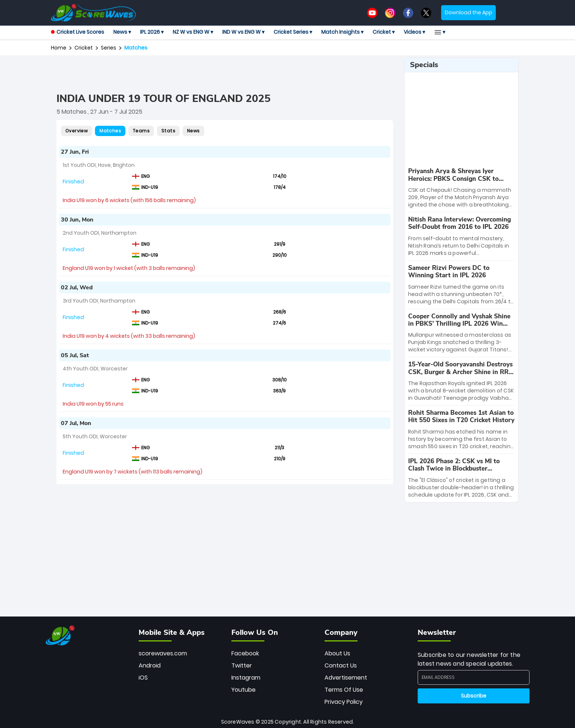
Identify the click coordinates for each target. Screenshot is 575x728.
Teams (141, 131)
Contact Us (341, 665)
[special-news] (461, 188)
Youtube (243, 690)
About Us (337, 653)
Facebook (245, 653)
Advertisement (346, 678)
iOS (143, 678)
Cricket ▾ (384, 32)
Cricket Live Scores (78, 32)
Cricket (84, 48)
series (109, 48)
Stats (168, 131)
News (193, 131)
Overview (76, 131)
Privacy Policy (344, 702)
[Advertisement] (225, 74)
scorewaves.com (163, 653)
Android (150, 665)
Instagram (246, 678)
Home (59, 48)
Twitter (242, 665)
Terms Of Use (344, 690)
